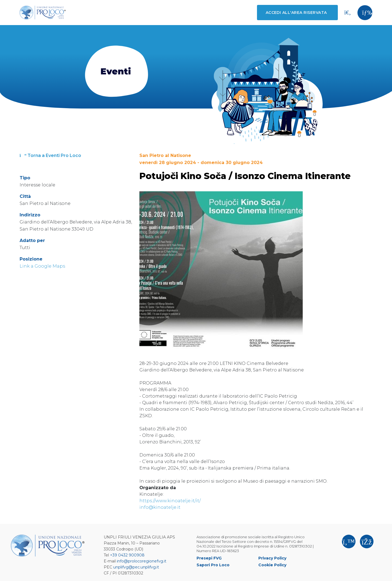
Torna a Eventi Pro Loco (50, 155)
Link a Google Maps (42, 266)
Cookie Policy (272, 565)
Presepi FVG (209, 558)
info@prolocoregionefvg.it (142, 561)
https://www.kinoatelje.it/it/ (170, 501)
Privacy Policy (272, 558)
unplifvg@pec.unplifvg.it (136, 567)
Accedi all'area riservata (296, 13)
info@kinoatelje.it (160, 507)
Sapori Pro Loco (213, 565)
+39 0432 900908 (127, 555)
